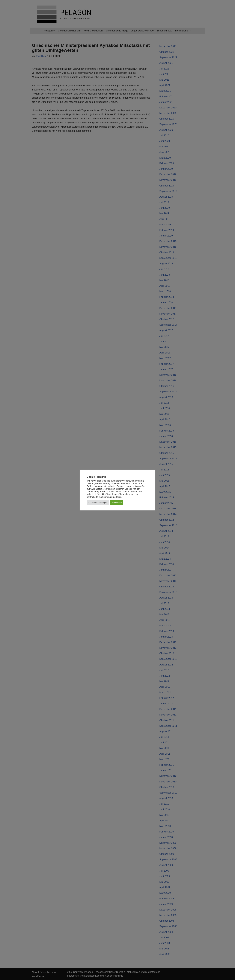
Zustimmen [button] (117, 503)
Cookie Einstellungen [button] (98, 503)
